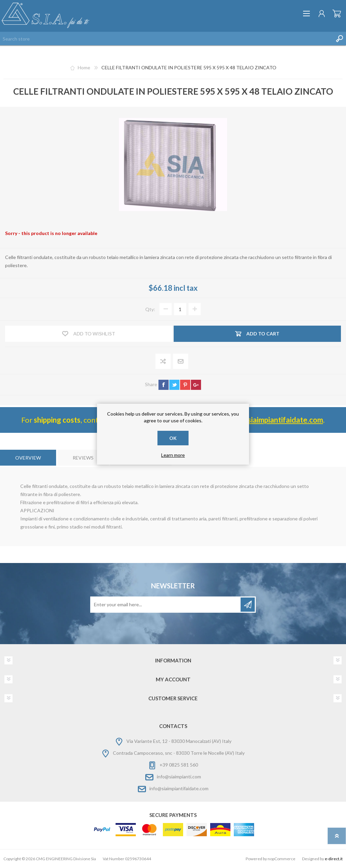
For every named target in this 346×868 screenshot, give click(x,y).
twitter (174, 385)
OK (173, 438)
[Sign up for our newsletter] (166, 605)
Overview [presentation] (28, 458)
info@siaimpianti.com (179, 777)
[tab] (28, 458)
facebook (164, 385)
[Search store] (166, 39)
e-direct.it (334, 859)
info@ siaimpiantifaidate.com (275, 420)
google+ (196, 385)
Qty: (150, 309)
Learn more (173, 455)
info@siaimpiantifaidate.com (179, 788)
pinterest (185, 385)
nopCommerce (281, 859)
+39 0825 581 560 (179, 765)
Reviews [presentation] (83, 458)
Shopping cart (337, 14)
